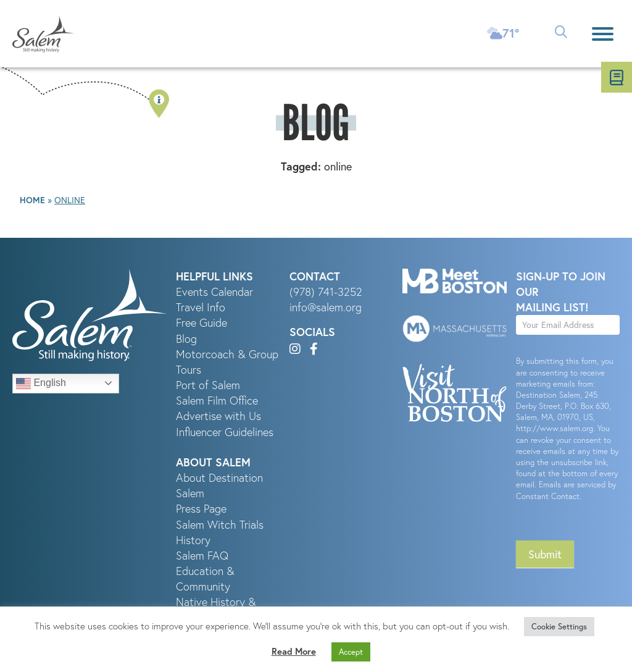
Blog (186, 339)
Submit (545, 554)
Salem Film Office (217, 401)
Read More (294, 651)
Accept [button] (351, 652)
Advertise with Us (218, 416)
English (41, 384)
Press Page (201, 509)
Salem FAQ (202, 556)
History (193, 540)
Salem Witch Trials (220, 525)
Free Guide (202, 323)
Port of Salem (208, 385)
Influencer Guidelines (225, 432)
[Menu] (603, 34)
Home (32, 200)
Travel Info (201, 307)
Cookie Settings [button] (559, 627)
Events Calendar (214, 292)
